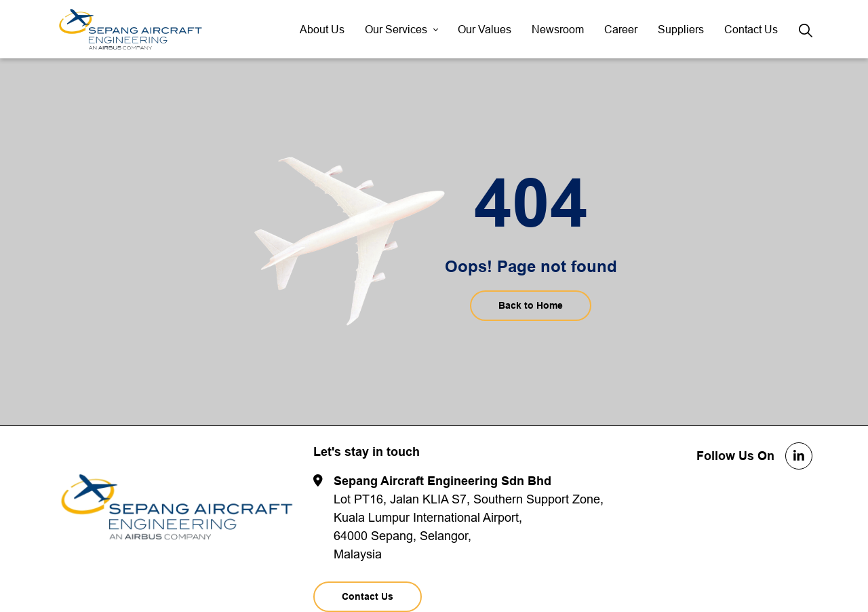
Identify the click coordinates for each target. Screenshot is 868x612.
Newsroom (558, 29)
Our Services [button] (396, 29)
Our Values (485, 29)
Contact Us (751, 29)
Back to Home (531, 305)
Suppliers (681, 29)
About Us (322, 29)
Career (621, 29)
